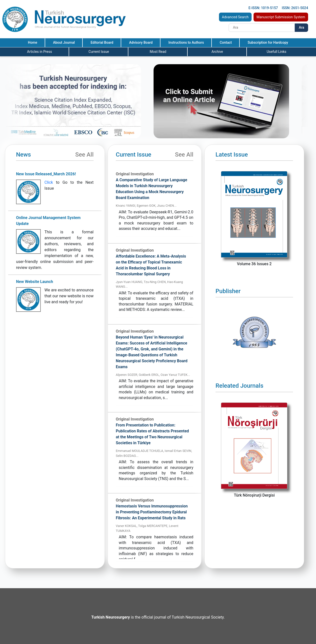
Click (49, 182)
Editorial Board (102, 42)
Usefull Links (276, 52)
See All (84, 155)
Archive (217, 52)
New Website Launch (35, 282)
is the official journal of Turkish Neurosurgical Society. (158, 617)
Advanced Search (235, 17)
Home (33, 42)
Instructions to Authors (186, 42)
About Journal (64, 42)
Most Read (158, 52)
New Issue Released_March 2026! (46, 174)
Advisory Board (141, 42)
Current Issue (99, 52)
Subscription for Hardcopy (268, 42)
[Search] (262, 28)
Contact (226, 42)
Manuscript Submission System (281, 17)
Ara (301, 27)
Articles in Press (40, 52)
